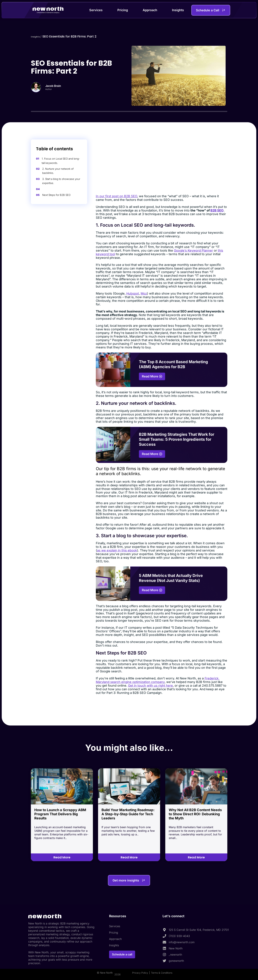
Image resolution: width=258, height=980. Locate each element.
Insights (178, 10)
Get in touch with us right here (150, 686)
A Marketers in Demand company (48, 12)
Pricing (123, 10)
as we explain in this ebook (117, 550)
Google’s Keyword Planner (193, 250)
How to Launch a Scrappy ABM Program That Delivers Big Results (60, 814)
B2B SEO (217, 210)
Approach (150, 10)
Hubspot (133, 293)
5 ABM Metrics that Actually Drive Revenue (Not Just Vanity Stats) (171, 578)
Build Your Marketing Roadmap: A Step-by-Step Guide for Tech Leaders (128, 814)
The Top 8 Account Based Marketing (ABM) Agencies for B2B (173, 364)
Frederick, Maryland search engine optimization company (158, 680)
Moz (144, 293)
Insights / (38, 36)
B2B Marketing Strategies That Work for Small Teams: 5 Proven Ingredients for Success (177, 439)
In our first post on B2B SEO (117, 196)
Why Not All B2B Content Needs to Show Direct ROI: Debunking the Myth (195, 814)
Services (96, 10)
